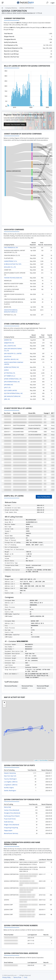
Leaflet (36, 760)
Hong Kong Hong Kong (11, 828)
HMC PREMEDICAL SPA (40, 147)
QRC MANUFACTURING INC (12, 396)
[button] (4, 703)
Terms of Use (17, 977)
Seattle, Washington (10, 790)
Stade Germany (9, 822)
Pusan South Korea (10, 819)
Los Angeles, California (11, 782)
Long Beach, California (11, 785)
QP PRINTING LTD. (10, 373)
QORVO (6, 370)
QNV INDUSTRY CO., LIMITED (13, 353)
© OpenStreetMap (43, 760)
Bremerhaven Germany (11, 833)
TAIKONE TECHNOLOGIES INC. (13, 278)
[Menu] (3, 3)
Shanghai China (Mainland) (12, 813)
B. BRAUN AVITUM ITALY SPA (42, 186)
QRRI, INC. (7, 399)
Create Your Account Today (15, 124)
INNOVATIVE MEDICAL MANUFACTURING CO (11, 311)
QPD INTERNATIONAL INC (12, 382)
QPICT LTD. (7, 387)
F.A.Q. (26, 977)
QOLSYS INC (8, 356)
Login (53, 3)
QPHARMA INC (9, 385)
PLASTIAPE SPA (38, 172)
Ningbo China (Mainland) (12, 825)
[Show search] (47, 3)
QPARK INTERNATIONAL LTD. (13, 379)
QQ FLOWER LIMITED (10, 390)
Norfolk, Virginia (9, 788)
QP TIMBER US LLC (10, 376)
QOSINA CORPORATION (13, 171)
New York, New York (10, 776)
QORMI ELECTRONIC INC (12, 367)
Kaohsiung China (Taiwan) (12, 816)
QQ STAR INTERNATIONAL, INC (13, 393)
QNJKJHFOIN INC (9, 343)
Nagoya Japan (8, 830)
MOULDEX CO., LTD (39, 192)
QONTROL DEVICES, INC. (11, 359)
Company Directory (11, 8)
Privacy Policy (7, 977)
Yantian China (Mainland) (12, 810)
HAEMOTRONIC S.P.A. (40, 179)
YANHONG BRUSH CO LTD (41, 164)
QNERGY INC (8, 340)
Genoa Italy (7, 807)
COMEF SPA (37, 198)
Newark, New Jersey (10, 773)
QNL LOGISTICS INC (10, 346)
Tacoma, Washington (10, 779)
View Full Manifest (44, 497)
